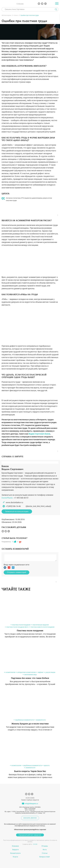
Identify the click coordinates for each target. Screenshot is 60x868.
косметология (10, 672)
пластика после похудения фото (17, 627)
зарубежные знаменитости (24, 720)
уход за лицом (50, 672)
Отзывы (45, 846)
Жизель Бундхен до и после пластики (30, 724)
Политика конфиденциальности (13, 840)
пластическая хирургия (41, 625)
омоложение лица (30, 675)
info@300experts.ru (32, 804)
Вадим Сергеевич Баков (39, 434)
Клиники (15, 846)
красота (47, 765)
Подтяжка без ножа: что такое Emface (30, 678)
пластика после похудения (21, 625)
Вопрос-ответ (45, 857)
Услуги (15, 857)
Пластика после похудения (30, 631)
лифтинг (41, 672)
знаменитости (41, 720)
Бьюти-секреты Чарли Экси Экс (30, 771)
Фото (45, 850)
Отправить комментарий (16, 572)
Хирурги (15, 850)
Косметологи (15, 853)
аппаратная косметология (27, 672)
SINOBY (35, 844)
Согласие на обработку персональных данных (36, 840)
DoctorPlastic (7, 498)
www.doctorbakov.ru (14, 502)
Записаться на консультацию (17, 511)
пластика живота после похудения (42, 627)
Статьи (45, 853)
